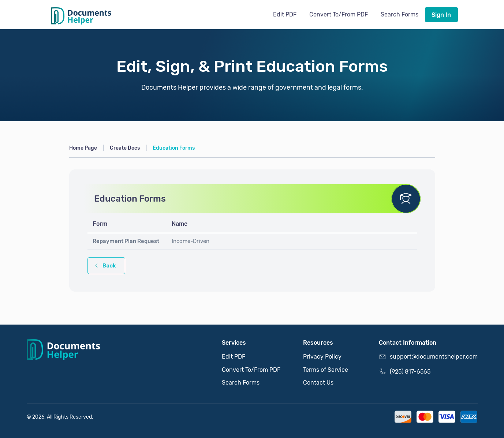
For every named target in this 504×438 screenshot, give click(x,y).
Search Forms (400, 14)
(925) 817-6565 (405, 371)
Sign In (441, 15)
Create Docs (125, 148)
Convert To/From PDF (339, 14)
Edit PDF (285, 14)
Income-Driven (191, 241)
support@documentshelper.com (428, 357)
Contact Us (318, 383)
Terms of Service (326, 370)
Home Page (83, 148)
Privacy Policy (322, 357)
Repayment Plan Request (126, 241)
